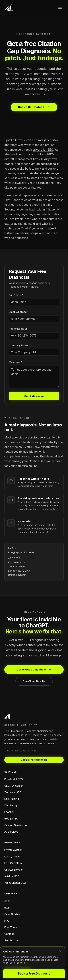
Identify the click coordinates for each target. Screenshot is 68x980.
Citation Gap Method (16, 825)
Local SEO (10, 812)
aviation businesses (42, 164)
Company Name (19, 345)
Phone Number (18, 329)
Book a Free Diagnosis (34, 974)
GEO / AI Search (14, 786)
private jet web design (44, 173)
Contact (9, 934)
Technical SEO (13, 792)
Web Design (11, 805)
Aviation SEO (12, 876)
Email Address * (19, 312)
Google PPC (12, 819)
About (8, 901)
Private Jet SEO (14, 779)
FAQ (7, 921)
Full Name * (16, 295)
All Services (11, 832)
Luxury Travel (12, 857)
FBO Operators (13, 863)
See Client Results (34, 681)
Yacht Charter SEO (15, 883)
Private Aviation (13, 850)
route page (37, 183)
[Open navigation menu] (60, 7)
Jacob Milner (12, 940)
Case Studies (12, 914)
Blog (7, 908)
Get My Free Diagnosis (34, 670)
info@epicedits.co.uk (21, 552)
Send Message (34, 396)
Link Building (12, 799)
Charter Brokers (14, 870)
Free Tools (11, 927)
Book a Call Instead (34, 107)
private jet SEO (43, 150)
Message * (16, 362)
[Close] (60, 951)
